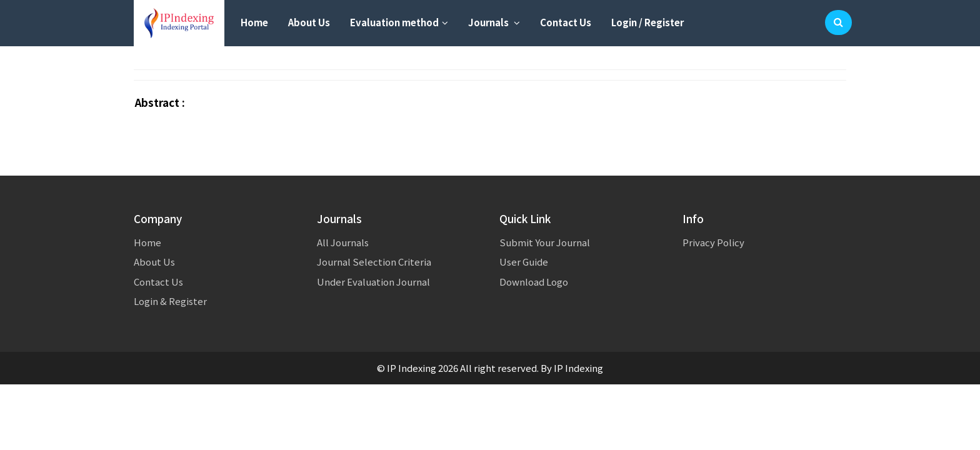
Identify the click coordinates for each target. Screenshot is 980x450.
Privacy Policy (713, 242)
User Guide (524, 262)
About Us (309, 22)
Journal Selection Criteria (374, 262)
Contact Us (566, 22)
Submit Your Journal (545, 242)
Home (254, 22)
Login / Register (647, 22)
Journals (494, 22)
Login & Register (170, 301)
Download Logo (534, 282)
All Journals (343, 242)
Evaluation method (399, 22)
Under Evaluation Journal (373, 282)
